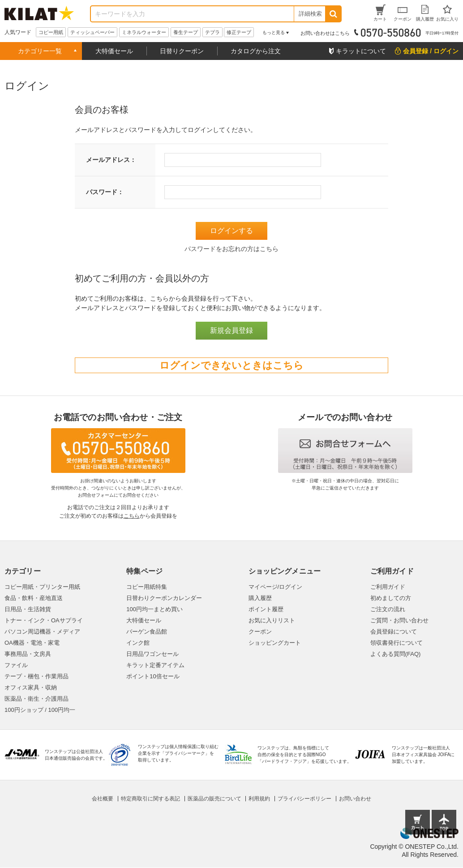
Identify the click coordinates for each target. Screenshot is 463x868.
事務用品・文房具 (28, 654)
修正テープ (239, 32)
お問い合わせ (355, 799)
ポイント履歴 (266, 609)
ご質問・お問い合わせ (399, 620)
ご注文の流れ (388, 609)
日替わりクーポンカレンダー (164, 598)
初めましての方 (391, 598)
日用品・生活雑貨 (28, 609)
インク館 (138, 643)
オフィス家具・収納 (31, 687)
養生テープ (186, 32)
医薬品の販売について (214, 799)
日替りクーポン (182, 51)
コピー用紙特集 (147, 587)
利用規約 (259, 799)
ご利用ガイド (388, 587)
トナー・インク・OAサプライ (44, 620)
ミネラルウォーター (144, 32)
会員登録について (394, 632)
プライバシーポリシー (304, 799)
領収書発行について (397, 643)
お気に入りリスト (272, 620)
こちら (132, 516)
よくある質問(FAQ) (396, 654)
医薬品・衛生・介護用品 (36, 699)
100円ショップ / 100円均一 (40, 710)
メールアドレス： (111, 160)
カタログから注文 (256, 51)
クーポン (260, 632)
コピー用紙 (51, 32)
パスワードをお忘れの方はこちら (231, 249)
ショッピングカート (275, 643)
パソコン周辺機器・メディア (42, 632)
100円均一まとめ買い (154, 609)
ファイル (16, 665)
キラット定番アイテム (155, 665)
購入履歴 (260, 598)
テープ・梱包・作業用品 (36, 676)
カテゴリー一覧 (40, 51)
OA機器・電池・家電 (32, 643)
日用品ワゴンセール (152, 654)
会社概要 (103, 799)
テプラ (212, 32)
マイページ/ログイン (276, 587)
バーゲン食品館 (147, 632)
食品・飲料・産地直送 (34, 598)
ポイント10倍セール (153, 676)
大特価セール (114, 51)
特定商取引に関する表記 (150, 799)
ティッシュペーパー (92, 32)
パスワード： (105, 192)
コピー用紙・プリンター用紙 (42, 587)
